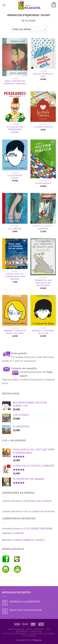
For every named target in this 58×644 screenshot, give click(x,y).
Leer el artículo (44, 501)
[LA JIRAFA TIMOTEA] (43, 107)
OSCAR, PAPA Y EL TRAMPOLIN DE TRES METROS (15, 276)
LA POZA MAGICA (43, 183)
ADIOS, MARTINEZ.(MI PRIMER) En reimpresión (15, 82)
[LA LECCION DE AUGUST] (15, 155)
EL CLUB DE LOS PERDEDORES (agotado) (15, 129)
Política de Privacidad (15, 634)
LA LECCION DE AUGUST (15, 177)
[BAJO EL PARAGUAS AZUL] (43, 53)
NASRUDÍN (43, 229)
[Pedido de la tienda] (29, 29)
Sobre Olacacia (16, 629)
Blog (29, 629)
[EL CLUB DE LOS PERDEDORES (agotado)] (15, 107)
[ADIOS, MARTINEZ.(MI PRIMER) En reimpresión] (15, 57)
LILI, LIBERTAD (15, 229)
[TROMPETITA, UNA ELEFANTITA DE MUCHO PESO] (43, 257)
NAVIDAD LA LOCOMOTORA (25, 602)
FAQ (48, 629)
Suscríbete (22, 631)
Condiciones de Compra (42, 634)
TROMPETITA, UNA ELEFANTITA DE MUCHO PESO (43, 283)
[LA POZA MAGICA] (43, 159)
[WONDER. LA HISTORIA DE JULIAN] (43, 310)
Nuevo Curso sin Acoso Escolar (26, 610)
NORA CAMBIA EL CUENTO (30, 540)
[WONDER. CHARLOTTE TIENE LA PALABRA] (15, 310)
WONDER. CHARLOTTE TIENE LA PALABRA (15, 332)
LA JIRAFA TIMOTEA (43, 127)
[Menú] (4, 5)
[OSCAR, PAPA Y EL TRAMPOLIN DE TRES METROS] (15, 254)
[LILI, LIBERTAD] (15, 208)
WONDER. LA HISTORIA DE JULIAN (43, 332)
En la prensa (29, 636)
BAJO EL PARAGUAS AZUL (43, 75)
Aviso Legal (36, 631)
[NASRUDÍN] (43, 208)
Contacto (39, 629)
